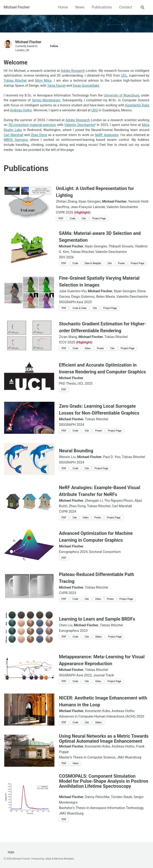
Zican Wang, (68, 337)
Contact (126, 7)
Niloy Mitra (43, 81)
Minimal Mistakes (64, 859)
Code (72, 218)
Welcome (16, 63)
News (80, 7)
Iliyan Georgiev (90, 201)
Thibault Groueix (121, 246)
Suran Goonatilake (86, 86)
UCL (124, 76)
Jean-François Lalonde (88, 207)
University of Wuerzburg (122, 95)
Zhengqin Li (94, 501)
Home (63, 7)
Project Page (99, 218)
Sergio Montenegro (46, 100)
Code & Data (79, 308)
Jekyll (48, 859)
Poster (121, 263)
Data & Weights (93, 263)
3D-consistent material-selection (32, 125)
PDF (61, 218)
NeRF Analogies (107, 135)
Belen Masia (106, 297)
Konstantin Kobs (137, 105)
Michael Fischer (17, 7)
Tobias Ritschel (15, 81)
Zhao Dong (39, 135)
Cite (84, 218)
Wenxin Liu (67, 457)
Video (88, 348)
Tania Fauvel (56, 86)
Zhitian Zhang (67, 201)
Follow (54, 46)
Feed (11, 852)
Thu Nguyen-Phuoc (118, 501)
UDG (95, 110)
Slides (98, 637)
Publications (102, 7)
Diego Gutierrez (83, 297)
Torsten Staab (122, 797)
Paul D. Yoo (112, 457)
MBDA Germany (16, 140)
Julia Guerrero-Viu (73, 291)
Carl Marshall (13, 135)
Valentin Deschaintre (79, 125)
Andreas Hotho (21, 110)
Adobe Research (73, 71)
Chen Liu (66, 625)
